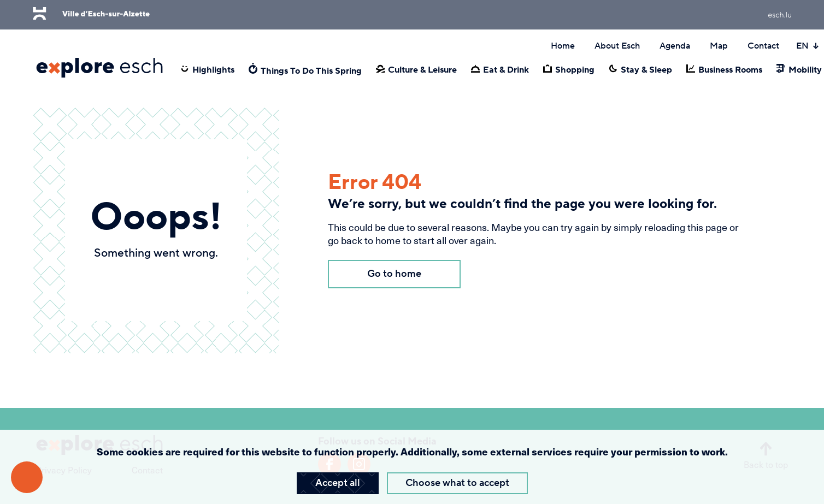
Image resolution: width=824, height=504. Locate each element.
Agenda (675, 46)
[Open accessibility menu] (27, 477)
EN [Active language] (808, 46)
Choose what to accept (457, 483)
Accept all (338, 483)
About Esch (617, 46)
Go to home (394, 274)
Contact (763, 46)
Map (719, 46)
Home (563, 46)
